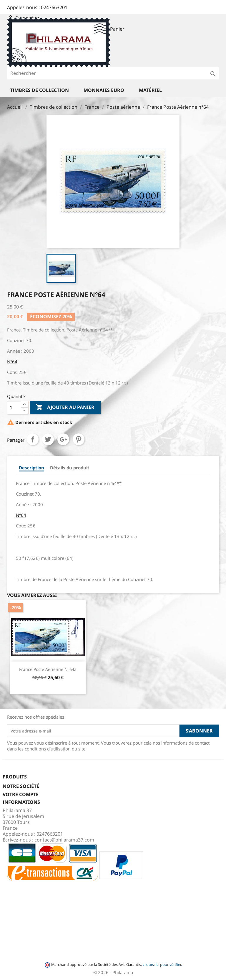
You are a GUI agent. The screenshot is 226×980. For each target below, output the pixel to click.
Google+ (63, 439)
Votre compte (21, 794)
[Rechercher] (113, 73)
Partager (33, 439)
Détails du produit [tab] (70, 468)
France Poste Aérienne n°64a (48, 669)
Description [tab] (31, 468)
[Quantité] (14, 407)
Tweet (48, 439)
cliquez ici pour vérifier (162, 965)
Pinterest (79, 439)
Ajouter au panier (65, 407)
